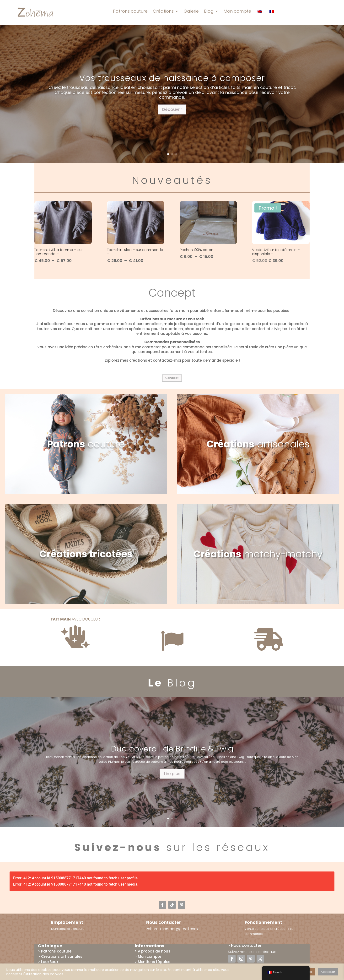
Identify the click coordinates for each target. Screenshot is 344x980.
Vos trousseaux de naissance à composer (172, 78)
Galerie (191, 11)
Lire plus (172, 778)
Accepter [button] (328, 972)
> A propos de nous (153, 955)
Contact (172, 379)
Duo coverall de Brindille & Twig (172, 752)
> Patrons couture (55, 955)
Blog (209, 11)
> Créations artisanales (60, 960)
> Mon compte (148, 960)
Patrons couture (130, 11)
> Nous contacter (245, 949)
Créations (163, 11)
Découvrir (172, 109)
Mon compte (237, 11)
